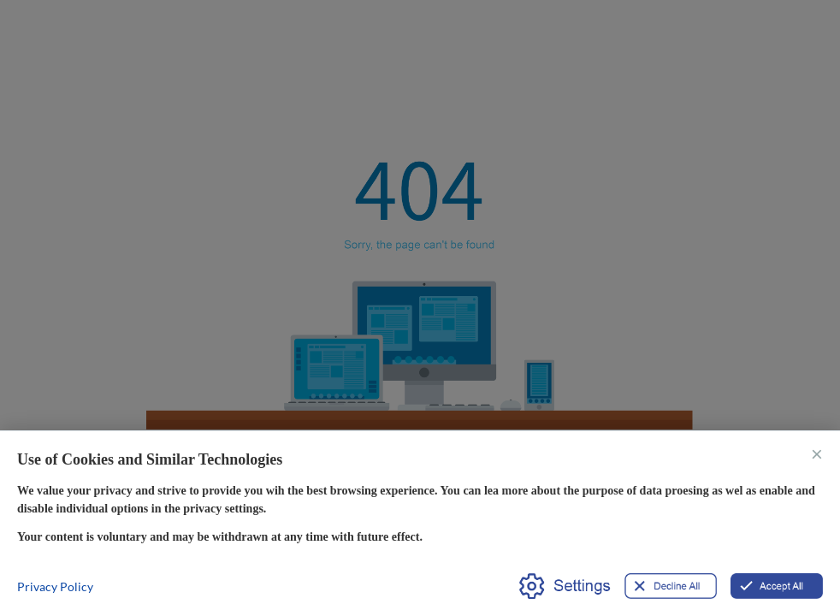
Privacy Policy (55, 586)
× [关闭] (817, 453)
